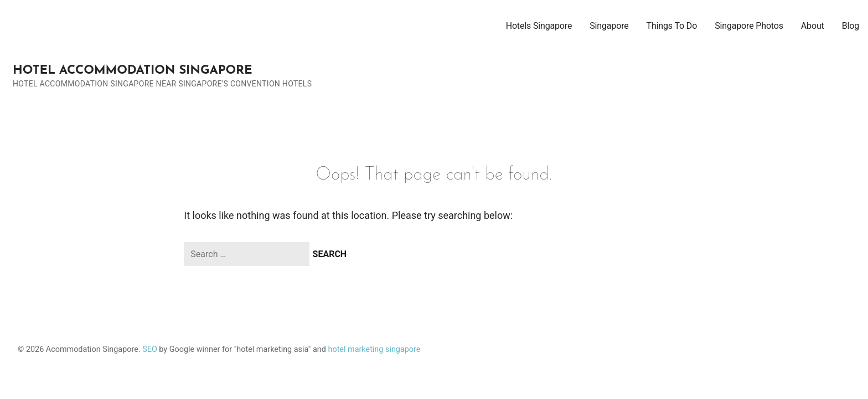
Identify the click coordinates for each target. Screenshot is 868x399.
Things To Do (672, 26)
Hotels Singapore (539, 26)
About (813, 26)
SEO (150, 349)
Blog (851, 26)
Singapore (609, 26)
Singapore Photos (749, 26)
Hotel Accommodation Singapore (133, 71)
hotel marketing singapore (374, 349)
